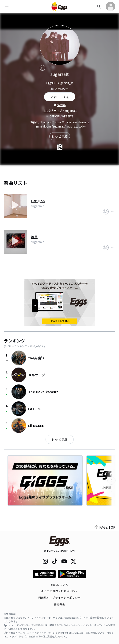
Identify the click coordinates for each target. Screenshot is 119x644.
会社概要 (59, 604)
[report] (49, 68)
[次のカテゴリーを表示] (111, 481)
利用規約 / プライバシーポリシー (59, 597)
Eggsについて (60, 584)
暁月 (34, 237)
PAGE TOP (105, 527)
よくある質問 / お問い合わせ (59, 591)
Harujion (38, 201)
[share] (42, 68)
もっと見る (60, 136)
